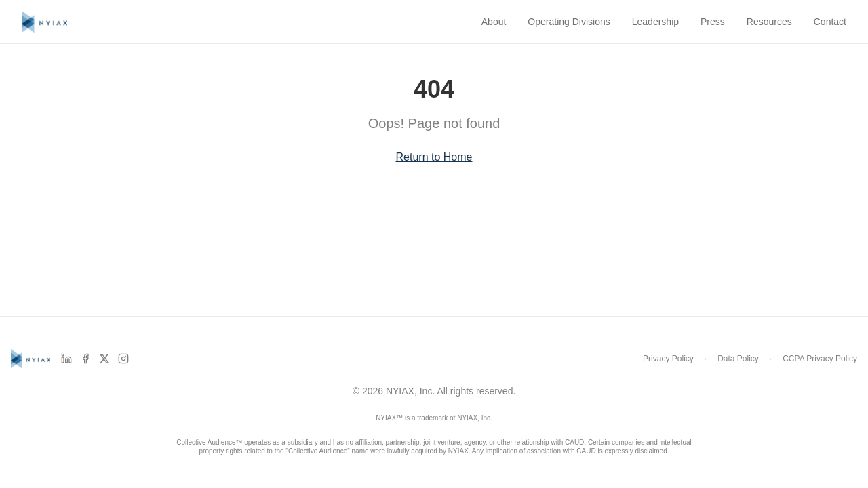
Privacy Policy (668, 359)
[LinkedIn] (66, 359)
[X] (104, 359)
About (494, 22)
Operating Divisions (569, 22)
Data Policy (738, 359)
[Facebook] (85, 359)
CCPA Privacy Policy (820, 359)
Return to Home (434, 157)
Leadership (655, 22)
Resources (769, 22)
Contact (830, 22)
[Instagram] (123, 359)
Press (713, 22)
